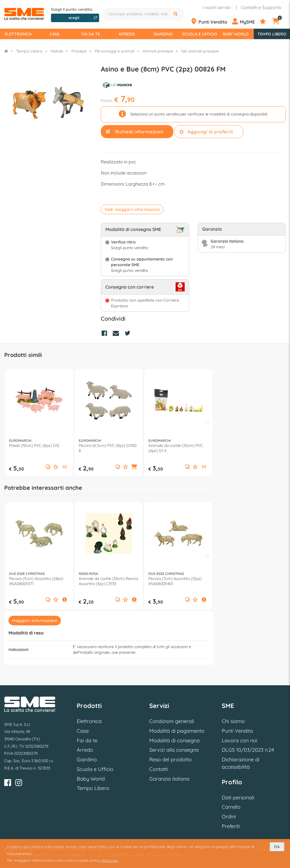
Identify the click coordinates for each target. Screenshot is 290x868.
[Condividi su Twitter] (129, 334)
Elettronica (18, 34)
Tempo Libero (272, 34)
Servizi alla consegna (174, 750)
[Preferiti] (266, 22)
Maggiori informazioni (35, 621)
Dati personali (238, 797)
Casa (55, 34)
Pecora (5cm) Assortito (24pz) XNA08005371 (36, 581)
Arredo (127, 34)
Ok (277, 847)
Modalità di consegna (174, 740)
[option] (39, 423)
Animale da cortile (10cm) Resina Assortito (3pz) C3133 (108, 581)
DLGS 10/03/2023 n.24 (248, 750)
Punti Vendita (237, 731)
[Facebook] (8, 784)
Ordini (229, 816)
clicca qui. (110, 860)
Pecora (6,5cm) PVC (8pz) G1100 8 (108, 448)
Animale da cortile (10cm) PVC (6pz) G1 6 (176, 448)
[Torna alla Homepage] (6, 51)
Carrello (231, 807)
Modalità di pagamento (177, 731)
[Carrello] (279, 22)
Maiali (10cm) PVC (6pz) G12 (34, 445)
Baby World (236, 34)
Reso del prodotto (170, 759)
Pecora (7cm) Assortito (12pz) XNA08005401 (175, 581)
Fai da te (91, 34)
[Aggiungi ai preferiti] (56, 467)
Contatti (159, 769)
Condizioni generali (172, 721)
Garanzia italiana (169, 779)
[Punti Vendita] (211, 22)
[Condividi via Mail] (117, 334)
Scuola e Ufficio (200, 34)
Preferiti (231, 826)
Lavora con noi (239, 740)
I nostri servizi (217, 7)
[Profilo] (245, 22)
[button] (65, 467)
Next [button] (208, 423)
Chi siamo (233, 721)
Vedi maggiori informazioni (132, 209)
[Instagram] (19, 784)
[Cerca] (176, 14)
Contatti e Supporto (261, 7)
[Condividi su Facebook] (106, 334)
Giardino (163, 34)
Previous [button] (10, 423)
